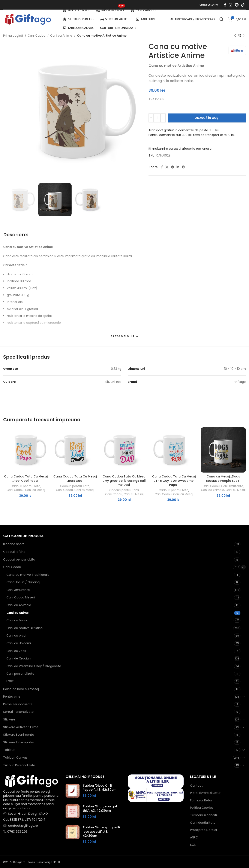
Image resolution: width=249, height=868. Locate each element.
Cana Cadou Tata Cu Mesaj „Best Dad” (75, 479)
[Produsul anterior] (235, 36)
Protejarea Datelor (204, 830)
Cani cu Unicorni (19, 643)
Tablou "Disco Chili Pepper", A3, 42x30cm (100, 788)
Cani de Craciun (19, 658)
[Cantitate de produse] (157, 118)
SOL (193, 845)
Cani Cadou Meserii (21, 597)
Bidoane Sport (14, 544)
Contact (196, 786)
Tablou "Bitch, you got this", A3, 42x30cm (100, 809)
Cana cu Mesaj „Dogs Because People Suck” (223, 479)
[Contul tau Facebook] (225, 5)
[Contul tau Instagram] (231, 5)
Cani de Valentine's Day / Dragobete (34, 666)
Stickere (9, 719)
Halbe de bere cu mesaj (21, 689)
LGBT (10, 681)
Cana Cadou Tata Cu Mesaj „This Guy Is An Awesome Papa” (174, 481)
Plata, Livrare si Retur (205, 793)
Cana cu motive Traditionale (28, 575)
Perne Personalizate (18, 704)
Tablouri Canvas (15, 758)
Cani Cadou (37, 36)
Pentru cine (12, 696)
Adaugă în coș (207, 118)
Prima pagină (13, 36)
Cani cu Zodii (16, 651)
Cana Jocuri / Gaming (23, 582)
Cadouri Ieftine (14, 552)
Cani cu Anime (62, 36)
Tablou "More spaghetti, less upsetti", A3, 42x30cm (102, 832)
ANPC (194, 837)
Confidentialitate (203, 823)
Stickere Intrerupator (19, 742)
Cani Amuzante (232, 486)
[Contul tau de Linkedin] (178, 167)
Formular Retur (201, 800)
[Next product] (244, 36)
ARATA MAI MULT (124, 336)
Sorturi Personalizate (18, 712)
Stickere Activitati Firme (21, 727)
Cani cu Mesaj (35, 490)
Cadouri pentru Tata (25, 486)
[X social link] (167, 167)
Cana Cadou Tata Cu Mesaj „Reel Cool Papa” (26, 479)
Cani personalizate (20, 674)
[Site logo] (28, 19)
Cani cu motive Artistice (25, 628)
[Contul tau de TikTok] (243, 5)
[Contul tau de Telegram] (183, 167)
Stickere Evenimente (19, 735)
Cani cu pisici (16, 635)
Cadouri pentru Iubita (19, 559)
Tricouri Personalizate (19, 765)
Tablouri (9, 750)
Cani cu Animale (213, 490)
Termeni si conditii (204, 815)
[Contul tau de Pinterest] (237, 5)
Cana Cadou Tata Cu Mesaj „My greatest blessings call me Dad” (124, 481)
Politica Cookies (202, 808)
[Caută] (222, 19)
